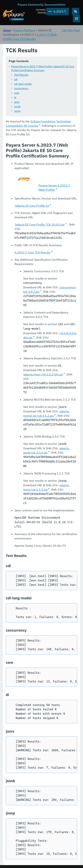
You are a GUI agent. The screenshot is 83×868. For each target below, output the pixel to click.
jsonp (17, 111)
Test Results (21, 75)
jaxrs (17, 102)
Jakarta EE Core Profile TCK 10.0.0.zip (40, 225)
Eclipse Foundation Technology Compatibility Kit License (38, 124)
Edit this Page (71, 30)
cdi (16, 79)
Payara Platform (24, 30)
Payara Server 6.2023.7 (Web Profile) (54, 188)
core (17, 93)
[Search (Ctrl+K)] (75, 11)
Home (7, 30)
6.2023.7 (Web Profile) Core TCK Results (30, 37)
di (15, 98)
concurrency (21, 89)
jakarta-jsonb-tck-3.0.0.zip (46, 451)
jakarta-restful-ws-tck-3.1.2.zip (46, 414)
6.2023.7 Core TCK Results (33, 253)
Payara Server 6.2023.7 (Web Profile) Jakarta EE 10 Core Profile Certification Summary (43, 69)
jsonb (17, 107)
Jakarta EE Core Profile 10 (32, 206)
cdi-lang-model (23, 84)
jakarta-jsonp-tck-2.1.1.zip (46, 487)
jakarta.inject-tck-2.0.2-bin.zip (43, 375)
